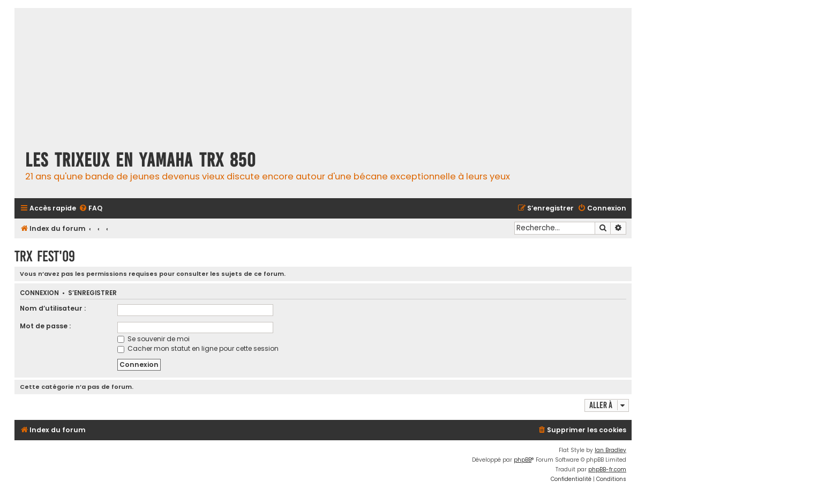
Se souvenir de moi (153, 339)
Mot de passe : (45, 326)
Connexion (39, 293)
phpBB (523, 460)
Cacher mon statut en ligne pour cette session (198, 348)
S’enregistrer (92, 293)
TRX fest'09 (45, 256)
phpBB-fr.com (607, 469)
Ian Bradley (610, 450)
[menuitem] (91, 209)
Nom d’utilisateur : (53, 308)
